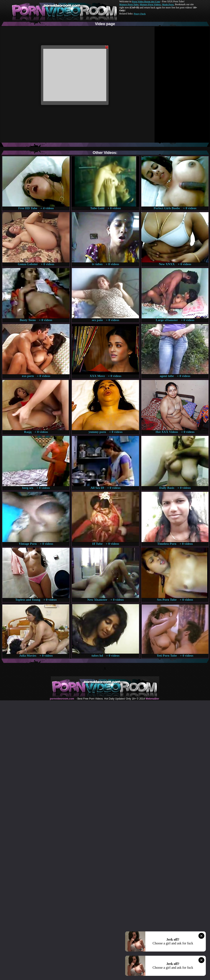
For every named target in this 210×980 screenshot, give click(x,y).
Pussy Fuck (140, 14)
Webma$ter (152, 699)
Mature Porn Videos (150, 4)
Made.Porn (168, 4)
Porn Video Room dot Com (146, 1)
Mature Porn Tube (129, 4)
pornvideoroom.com (62, 699)
